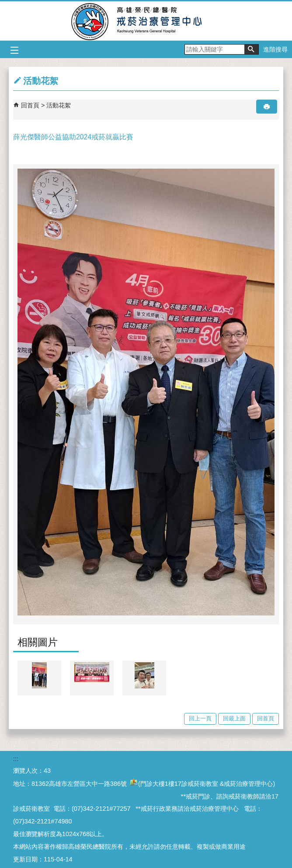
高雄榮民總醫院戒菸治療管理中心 (146, 21)
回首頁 (30, 105)
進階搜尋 (275, 49)
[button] (251, 49)
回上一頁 (200, 718)
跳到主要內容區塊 (5, 5)
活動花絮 (59, 105)
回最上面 (234, 718)
